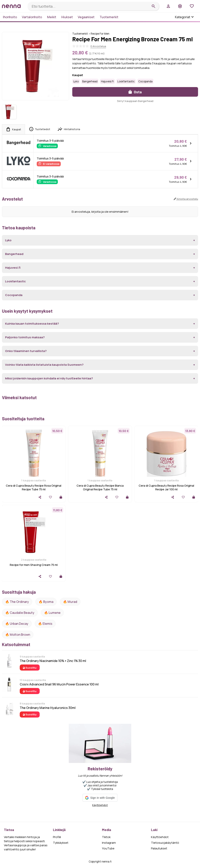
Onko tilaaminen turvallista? (26, 351)
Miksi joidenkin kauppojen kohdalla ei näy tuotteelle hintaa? (49, 378)
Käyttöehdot (100, 805)
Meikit (52, 17)
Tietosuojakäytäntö (165, 843)
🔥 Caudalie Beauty (20, 613)
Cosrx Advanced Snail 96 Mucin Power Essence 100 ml (59, 684)
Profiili (57, 837)
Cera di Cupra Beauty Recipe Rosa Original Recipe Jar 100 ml (166, 487)
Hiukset (67, 17)
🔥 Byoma (46, 602)
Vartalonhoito (32, 17)
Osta (135, 92)
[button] (100, 798)
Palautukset (159, 848)
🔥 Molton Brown (18, 635)
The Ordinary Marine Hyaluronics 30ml (48, 708)
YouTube (108, 848)
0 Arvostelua (98, 46)
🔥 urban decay (17, 624)
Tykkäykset (61, 843)
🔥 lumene (52, 613)
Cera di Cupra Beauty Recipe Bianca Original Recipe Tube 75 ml (100, 487)
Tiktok (106, 837)
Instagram (109, 843)
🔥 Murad (70, 602)
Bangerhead (90, 81)
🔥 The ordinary (17, 602)
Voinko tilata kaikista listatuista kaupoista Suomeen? (44, 365)
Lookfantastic (126, 81)
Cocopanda (145, 81)
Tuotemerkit (109, 17)
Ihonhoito (10, 17)
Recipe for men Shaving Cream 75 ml (34, 565)
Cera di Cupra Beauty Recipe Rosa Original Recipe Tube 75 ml (34, 487)
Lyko (76, 81)
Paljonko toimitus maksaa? (25, 337)
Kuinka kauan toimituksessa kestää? (32, 324)
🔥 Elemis (45, 624)
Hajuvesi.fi (107, 81)
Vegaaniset (86, 17)
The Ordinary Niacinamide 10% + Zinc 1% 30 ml (53, 661)
